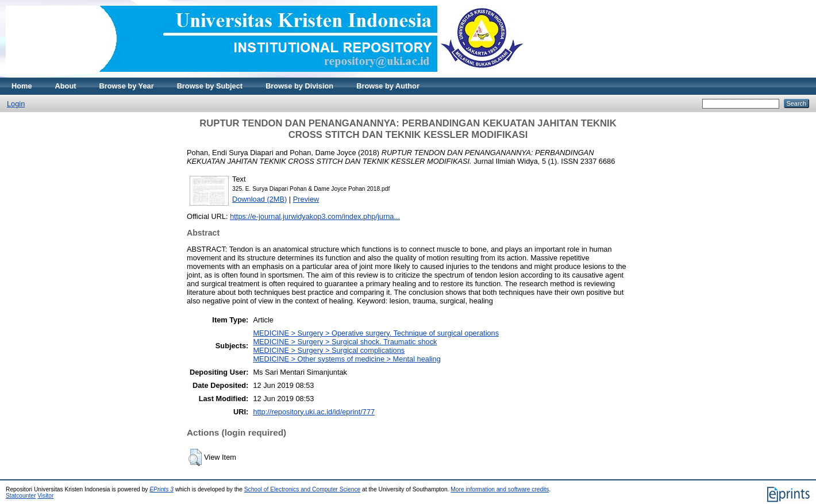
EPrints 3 (161, 489)
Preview (306, 199)
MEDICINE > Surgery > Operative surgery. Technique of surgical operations (376, 333)
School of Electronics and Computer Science (303, 489)
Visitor (45, 496)
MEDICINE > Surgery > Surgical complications (329, 350)
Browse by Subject (210, 86)
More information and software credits (500, 489)
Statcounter (21, 496)
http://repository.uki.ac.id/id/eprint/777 (314, 412)
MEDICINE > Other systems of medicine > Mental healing (347, 359)
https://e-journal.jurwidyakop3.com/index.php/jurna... (315, 216)
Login (16, 104)
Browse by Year (127, 86)
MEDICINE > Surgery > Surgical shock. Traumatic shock (345, 342)
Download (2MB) (259, 199)
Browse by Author (388, 86)
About (66, 86)
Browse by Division (299, 86)
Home (22, 86)
